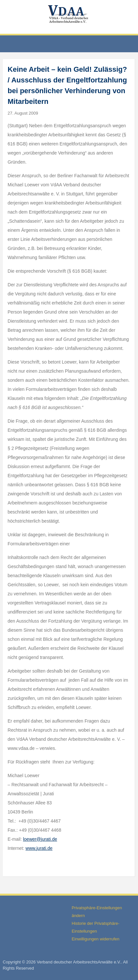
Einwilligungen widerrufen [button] (95, 939)
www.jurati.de (39, 848)
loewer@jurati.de (40, 839)
